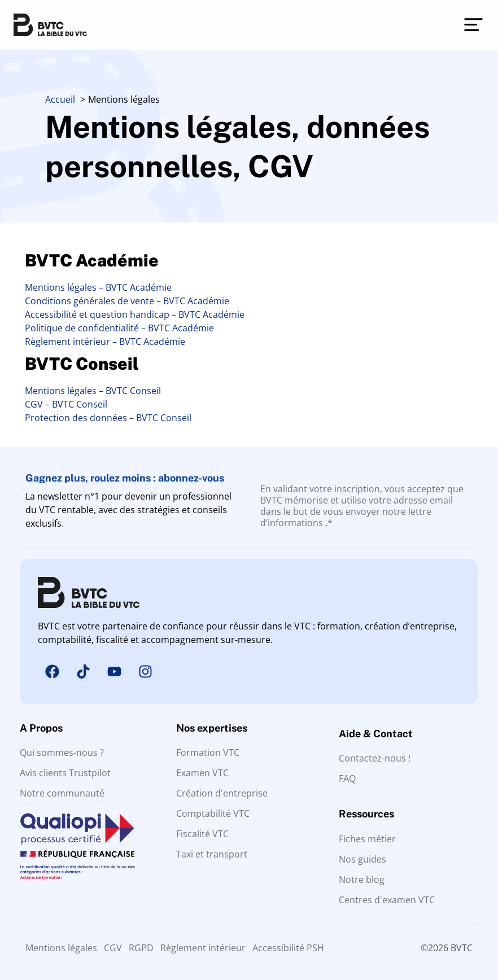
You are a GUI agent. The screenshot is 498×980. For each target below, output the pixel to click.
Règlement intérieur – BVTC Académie (105, 342)
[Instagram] (145, 672)
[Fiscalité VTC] (249, 834)
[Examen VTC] (249, 773)
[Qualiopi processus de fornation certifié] (78, 846)
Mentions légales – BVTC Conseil (93, 391)
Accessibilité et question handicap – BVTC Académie (135, 314)
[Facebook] (52, 672)
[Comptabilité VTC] (249, 813)
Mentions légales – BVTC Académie (98, 287)
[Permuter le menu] (473, 25)
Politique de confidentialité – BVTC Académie (119, 328)
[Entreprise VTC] (249, 793)
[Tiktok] (83, 672)
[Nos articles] (406, 880)
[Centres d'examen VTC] (406, 900)
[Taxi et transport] (249, 854)
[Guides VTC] (406, 859)
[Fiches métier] (406, 839)
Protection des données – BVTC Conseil (108, 418)
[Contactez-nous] (406, 758)
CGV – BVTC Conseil (66, 404)
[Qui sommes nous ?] (92, 753)
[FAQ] (406, 778)
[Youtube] (114, 672)
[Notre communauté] (92, 793)
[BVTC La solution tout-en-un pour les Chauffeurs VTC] (50, 25)
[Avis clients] (92, 773)
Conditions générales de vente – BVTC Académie (127, 301)
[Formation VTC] (249, 753)
